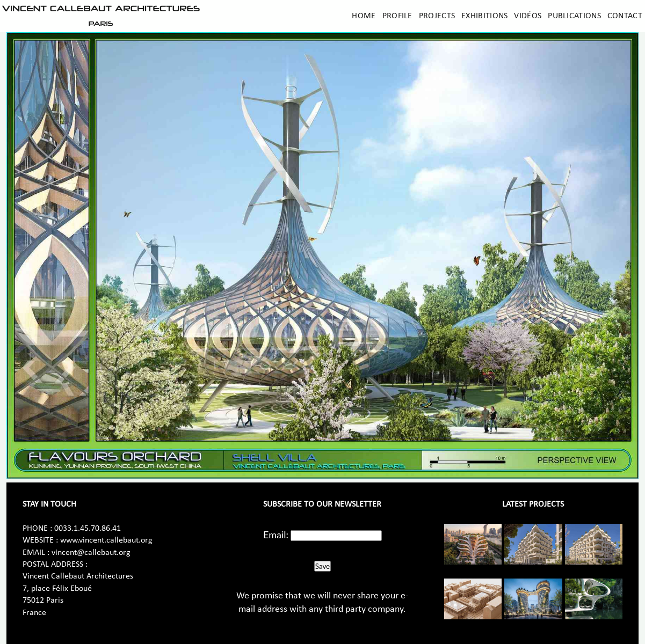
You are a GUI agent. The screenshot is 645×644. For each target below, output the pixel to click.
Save (322, 566)
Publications (574, 16)
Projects (437, 16)
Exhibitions (484, 16)
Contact (625, 16)
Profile (397, 16)
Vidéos (528, 16)
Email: (276, 535)
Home (364, 16)
